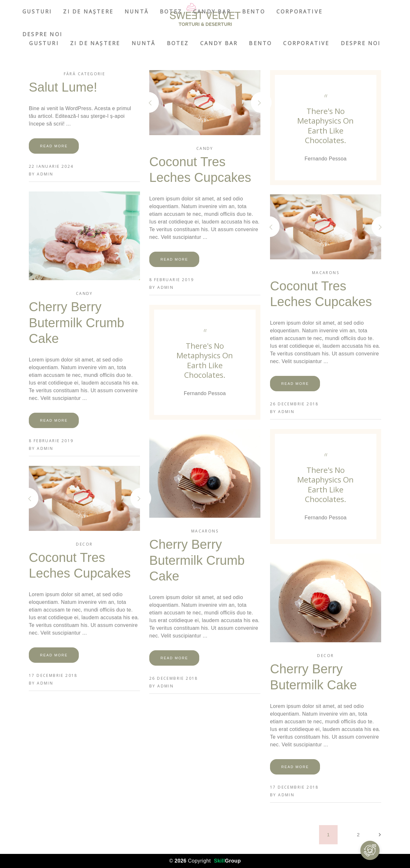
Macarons (326, 273)
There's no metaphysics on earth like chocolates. (325, 126)
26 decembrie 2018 (294, 404)
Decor (84, 544)
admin (45, 174)
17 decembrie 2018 (53, 675)
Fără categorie (85, 74)
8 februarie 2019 (172, 280)
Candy (205, 148)
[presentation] (160, 103)
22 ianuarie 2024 (51, 166)
